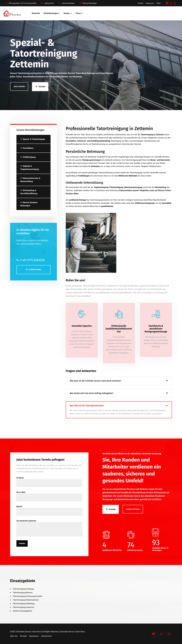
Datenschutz (46, 636)
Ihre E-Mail (49, 494)
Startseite (36, 13)
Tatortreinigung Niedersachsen (26, 600)
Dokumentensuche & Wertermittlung (30, 180)
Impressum (150, 3)
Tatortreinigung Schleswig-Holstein (28, 596)
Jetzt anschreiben (68, 3)
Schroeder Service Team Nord (72, 632)
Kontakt (140, 3)
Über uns (14, 636)
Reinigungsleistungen (92, 160)
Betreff (49, 508)
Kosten (67, 13)
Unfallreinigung (28, 157)
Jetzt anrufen (49, 3)
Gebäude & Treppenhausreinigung (30, 168)
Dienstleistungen (51, 13)
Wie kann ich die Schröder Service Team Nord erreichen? (96, 381)
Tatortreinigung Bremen (23, 593)
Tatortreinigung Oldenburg (24, 604)
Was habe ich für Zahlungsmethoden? (87, 406)
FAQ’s (158, 3)
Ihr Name (49, 479)
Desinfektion (27, 148)
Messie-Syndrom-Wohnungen (29, 204)
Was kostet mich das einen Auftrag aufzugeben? (92, 393)
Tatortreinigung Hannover (23, 607)
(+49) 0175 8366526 (31, 260)
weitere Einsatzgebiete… (23, 611)
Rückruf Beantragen (90, 3)
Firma (78, 13)
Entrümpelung (161, 187)
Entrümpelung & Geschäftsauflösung (29, 192)
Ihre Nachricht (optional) (49, 522)
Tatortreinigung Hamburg (23, 589)
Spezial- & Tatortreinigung (33, 139)
